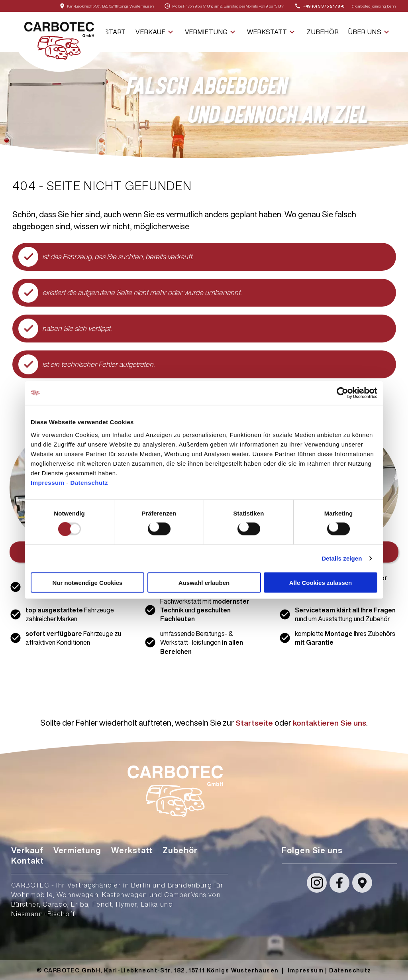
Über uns (370, 32)
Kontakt (27, 861)
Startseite (253, 723)
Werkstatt (272, 32)
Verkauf (155, 32)
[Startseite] (59, 42)
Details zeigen (342, 558)
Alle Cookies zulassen (321, 582)
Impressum (48, 482)
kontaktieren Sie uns (330, 723)
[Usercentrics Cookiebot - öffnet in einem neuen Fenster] (342, 393)
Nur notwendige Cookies (88, 582)
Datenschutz (89, 482)
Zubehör (323, 32)
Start (115, 32)
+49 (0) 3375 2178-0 (324, 6)
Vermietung (211, 32)
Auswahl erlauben (204, 582)
